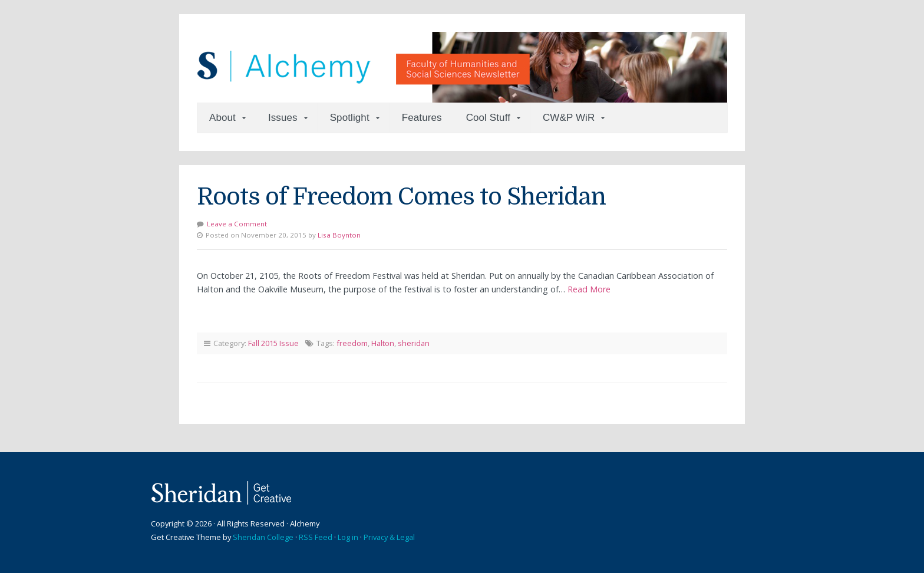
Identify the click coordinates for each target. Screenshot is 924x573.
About (222, 118)
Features (422, 118)
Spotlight (350, 118)
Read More (589, 289)
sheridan (414, 343)
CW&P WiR (569, 118)
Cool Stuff (488, 118)
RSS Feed (316, 537)
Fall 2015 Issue (273, 343)
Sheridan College (263, 537)
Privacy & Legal (389, 537)
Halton (383, 343)
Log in (348, 537)
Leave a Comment (237, 224)
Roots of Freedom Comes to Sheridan (401, 197)
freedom (352, 343)
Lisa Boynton (339, 235)
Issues (283, 118)
